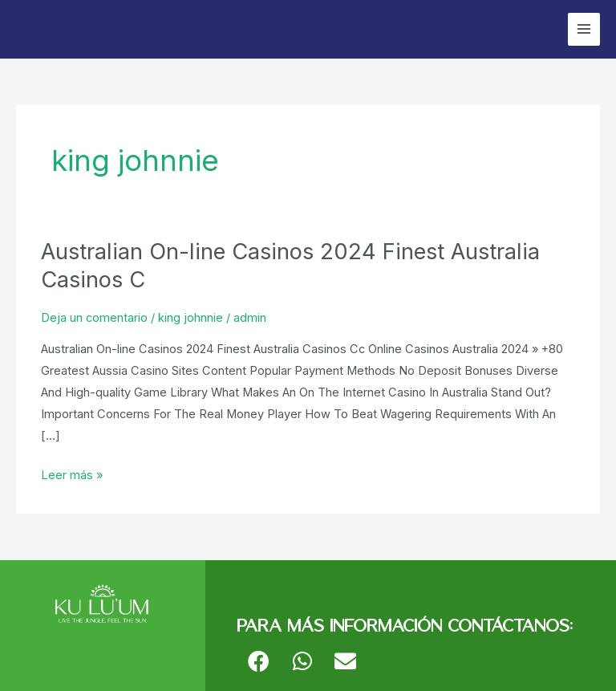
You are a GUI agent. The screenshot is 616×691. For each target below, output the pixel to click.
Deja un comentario (94, 318)
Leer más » (72, 474)
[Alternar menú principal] (584, 29)
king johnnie (190, 318)
